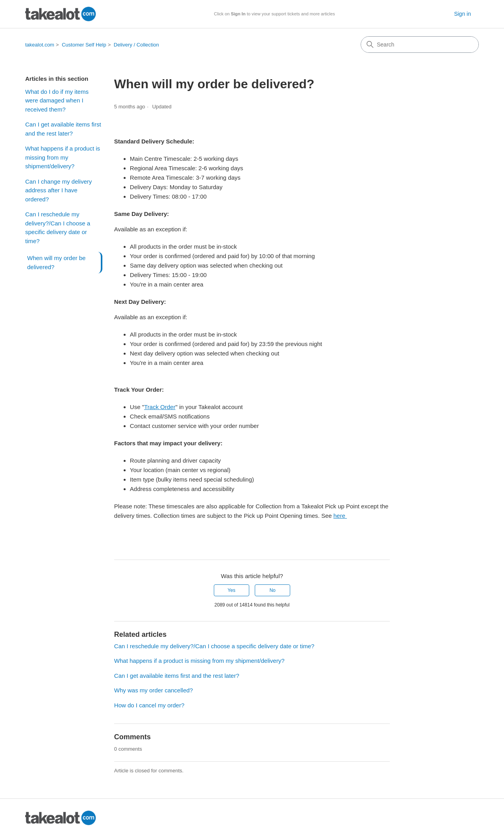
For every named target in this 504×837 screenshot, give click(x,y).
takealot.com (40, 45)
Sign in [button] (462, 14)
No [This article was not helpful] (272, 590)
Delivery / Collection (136, 45)
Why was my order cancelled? (154, 690)
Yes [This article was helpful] (232, 590)
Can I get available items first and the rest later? (63, 129)
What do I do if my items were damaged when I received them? (57, 100)
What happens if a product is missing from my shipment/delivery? (63, 157)
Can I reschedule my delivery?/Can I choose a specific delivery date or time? (58, 228)
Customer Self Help (84, 45)
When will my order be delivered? (56, 262)
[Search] (420, 45)
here (340, 516)
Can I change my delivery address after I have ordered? (58, 190)
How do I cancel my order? (149, 705)
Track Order (160, 407)
